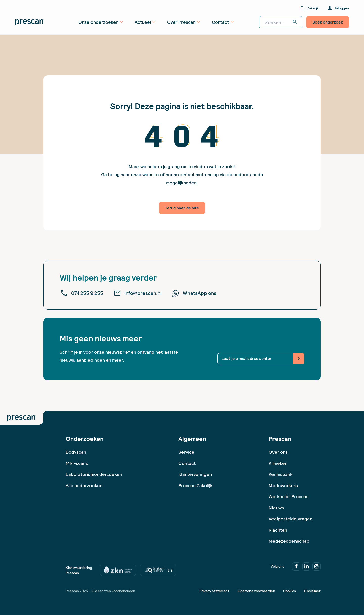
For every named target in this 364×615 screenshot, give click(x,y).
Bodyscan (76, 452)
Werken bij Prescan (289, 497)
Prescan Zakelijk (195, 485)
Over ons (278, 452)
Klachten (278, 530)
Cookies (290, 591)
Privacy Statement (214, 591)
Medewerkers (283, 485)
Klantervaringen (195, 474)
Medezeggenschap (289, 541)
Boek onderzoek (328, 22)
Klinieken (278, 463)
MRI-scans (77, 463)
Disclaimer (312, 591)
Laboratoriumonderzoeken (94, 474)
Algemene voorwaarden (256, 591)
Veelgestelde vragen (291, 519)
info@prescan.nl (137, 293)
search (295, 22)
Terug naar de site (182, 208)
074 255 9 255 (82, 293)
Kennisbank (281, 474)
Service (186, 452)
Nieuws (276, 508)
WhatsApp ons (194, 293)
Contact (187, 463)
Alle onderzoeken (84, 485)
